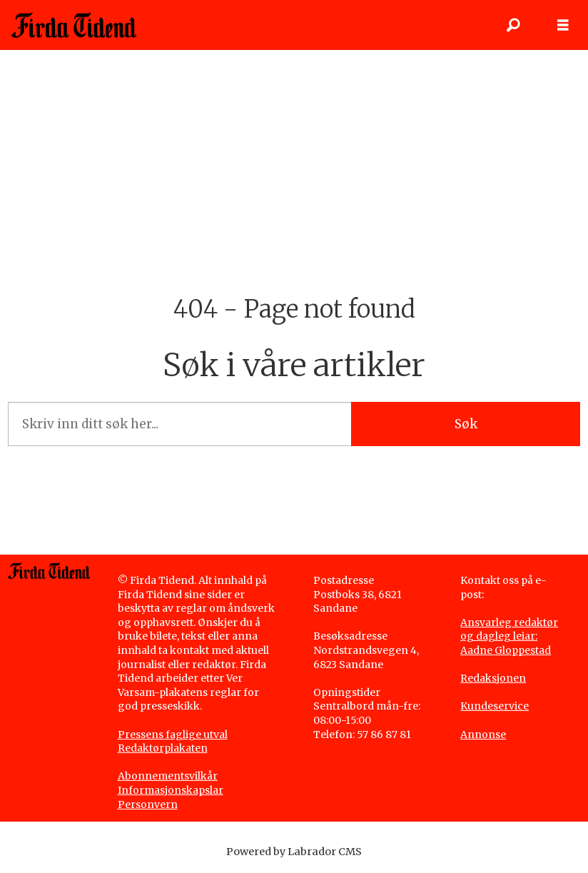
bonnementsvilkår (171, 776)
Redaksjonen (493, 678)
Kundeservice (495, 706)
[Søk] (513, 25)
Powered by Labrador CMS (294, 852)
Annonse (483, 735)
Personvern (148, 804)
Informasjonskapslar (171, 790)
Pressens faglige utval (173, 735)
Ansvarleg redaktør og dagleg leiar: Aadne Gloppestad (509, 636)
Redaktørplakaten (163, 748)
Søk (466, 424)
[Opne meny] (563, 25)
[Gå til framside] (74, 25)
